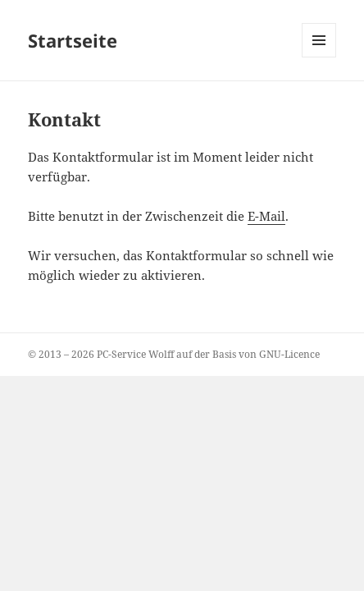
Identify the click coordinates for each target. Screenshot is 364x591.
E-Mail (266, 216)
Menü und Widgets (319, 57)
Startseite (73, 40)
